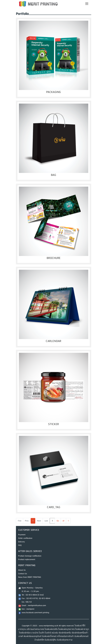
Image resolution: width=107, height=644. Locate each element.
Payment (22, 535)
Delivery (21, 542)
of (63, 521)
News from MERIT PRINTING (30, 577)
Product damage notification (30, 556)
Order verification (25, 538)
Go (58, 521)
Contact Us (23, 574)
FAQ (20, 545)
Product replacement (27, 559)
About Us (22, 570)
